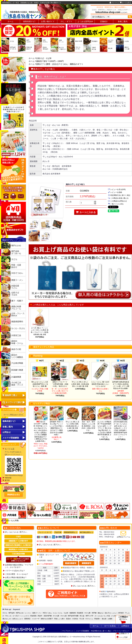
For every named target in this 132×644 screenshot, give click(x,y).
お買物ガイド (123, 633)
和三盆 (82, 616)
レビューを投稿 (115, 192)
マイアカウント (68, 631)
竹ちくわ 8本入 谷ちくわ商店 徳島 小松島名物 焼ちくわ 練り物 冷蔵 (80, 384)
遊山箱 (104, 619)
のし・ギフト (67, 21)
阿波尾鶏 (33, 616)
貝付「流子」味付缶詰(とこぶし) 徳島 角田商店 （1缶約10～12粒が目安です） (89, 426)
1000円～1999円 (56, 61)
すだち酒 (64, 616)
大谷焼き (75, 619)
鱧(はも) (101, 613)
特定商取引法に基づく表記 (119, 195)
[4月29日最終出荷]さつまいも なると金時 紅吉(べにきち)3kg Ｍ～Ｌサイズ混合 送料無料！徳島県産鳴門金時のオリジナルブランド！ (120, 429)
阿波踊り (97, 619)
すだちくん (89, 619)
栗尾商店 (27, 619)
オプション (6, 389)
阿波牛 (40, 616)
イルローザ (36, 619)
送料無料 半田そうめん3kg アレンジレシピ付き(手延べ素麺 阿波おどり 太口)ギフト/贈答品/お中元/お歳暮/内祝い (56, 428)
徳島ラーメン (37, 613)
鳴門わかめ (20, 613)
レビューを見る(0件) (117, 189)
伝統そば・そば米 (44, 58)
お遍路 (110, 619)
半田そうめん (47, 613)
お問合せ (7, 432)
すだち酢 (87, 613)
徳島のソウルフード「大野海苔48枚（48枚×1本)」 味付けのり (60, 384)
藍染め (69, 619)
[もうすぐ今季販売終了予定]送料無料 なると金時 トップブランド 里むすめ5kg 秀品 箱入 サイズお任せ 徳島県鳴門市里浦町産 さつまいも (104, 429)
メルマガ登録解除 (82, 631)
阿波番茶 (80, 613)
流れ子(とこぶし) (111, 613)
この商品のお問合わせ (117, 201)
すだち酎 (56, 616)
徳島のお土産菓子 (47, 619)
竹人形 (82, 619)
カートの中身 (10, 410)
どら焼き (114, 616)
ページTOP (122, 637)
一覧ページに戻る (116, 204)
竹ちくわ (8, 616)
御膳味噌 (73, 613)
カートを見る (125, 3)
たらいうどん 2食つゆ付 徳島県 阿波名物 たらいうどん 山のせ (100, 384)
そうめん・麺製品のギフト (72, 64)
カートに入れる (86, 212)
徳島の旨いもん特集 (10, 520)
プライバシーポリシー (121, 631)
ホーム (10, 21)
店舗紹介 (104, 21)
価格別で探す (42, 61)
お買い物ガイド (48, 21)
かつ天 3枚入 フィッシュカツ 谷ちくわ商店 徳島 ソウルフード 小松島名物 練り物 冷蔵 (40, 331)
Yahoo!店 (8, 478)
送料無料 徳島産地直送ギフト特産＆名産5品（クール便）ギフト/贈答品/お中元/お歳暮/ (121, 385)
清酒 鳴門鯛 (48, 616)
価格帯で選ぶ (11, 395)
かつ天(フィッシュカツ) (21, 616)
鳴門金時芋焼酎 (73, 616)
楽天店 (7, 480)
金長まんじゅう (18, 619)
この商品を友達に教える (118, 198)
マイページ (114, 3)
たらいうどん (58, 613)
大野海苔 (121, 613)
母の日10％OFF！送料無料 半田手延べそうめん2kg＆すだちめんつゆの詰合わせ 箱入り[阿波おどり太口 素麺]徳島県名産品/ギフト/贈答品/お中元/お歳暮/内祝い (41, 431)
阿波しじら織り (60, 619)
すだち (5, 613)
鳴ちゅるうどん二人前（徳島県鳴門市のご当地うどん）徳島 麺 (40, 384)
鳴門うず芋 (89, 616)
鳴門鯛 (94, 613)
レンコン (28, 613)
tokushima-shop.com (108, 12)
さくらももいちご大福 (102, 616)
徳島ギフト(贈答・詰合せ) (47, 64)
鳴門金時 (12, 613)
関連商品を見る (14, 495)
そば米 (66, 613)
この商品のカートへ (123, 621)
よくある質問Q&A (85, 21)
